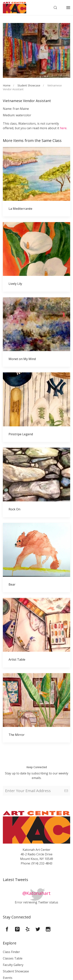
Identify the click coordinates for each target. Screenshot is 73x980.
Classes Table (13, 958)
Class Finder (11, 952)
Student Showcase (29, 85)
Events (8, 978)
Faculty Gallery (13, 965)
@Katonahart (36, 893)
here (63, 128)
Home (7, 85)
